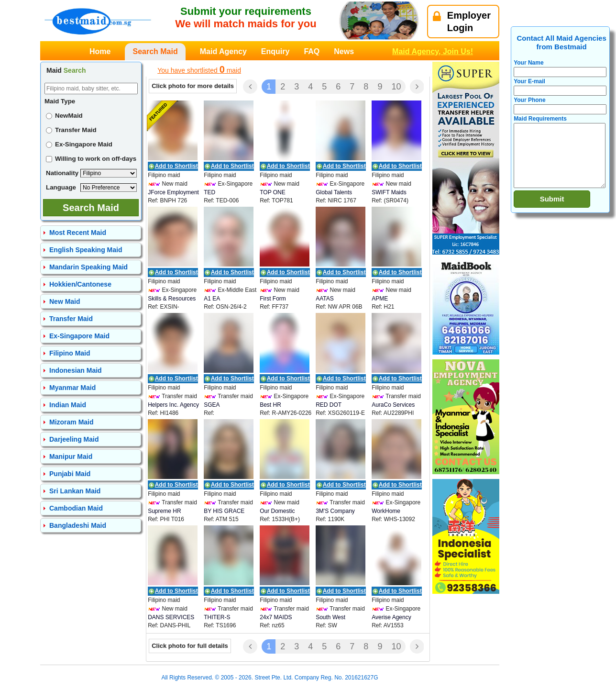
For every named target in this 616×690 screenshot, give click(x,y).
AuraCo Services (393, 405)
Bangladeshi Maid (78, 525)
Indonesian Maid (76, 370)
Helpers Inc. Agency (173, 405)
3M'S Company (335, 511)
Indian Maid (68, 405)
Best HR (270, 405)
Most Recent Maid (78, 233)
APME (380, 299)
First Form (273, 299)
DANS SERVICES (171, 617)
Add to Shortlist (176, 166)
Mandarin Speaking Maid (88, 267)
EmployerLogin (462, 22)
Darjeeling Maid (74, 439)
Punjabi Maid (70, 474)
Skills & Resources (172, 299)
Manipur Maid (71, 456)
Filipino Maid (70, 353)
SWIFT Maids (389, 192)
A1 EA (212, 299)
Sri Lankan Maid (75, 491)
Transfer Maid (71, 130)
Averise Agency (391, 617)
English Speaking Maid (86, 250)
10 (396, 87)
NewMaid (64, 116)
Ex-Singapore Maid (79, 144)
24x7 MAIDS (276, 617)
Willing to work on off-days (91, 159)
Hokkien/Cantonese (80, 284)
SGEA (212, 405)
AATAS (325, 299)
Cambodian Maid (76, 508)
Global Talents (334, 192)
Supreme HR (164, 511)
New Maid (65, 301)
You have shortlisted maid (199, 69)
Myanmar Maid (72, 388)
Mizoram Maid (71, 422)
